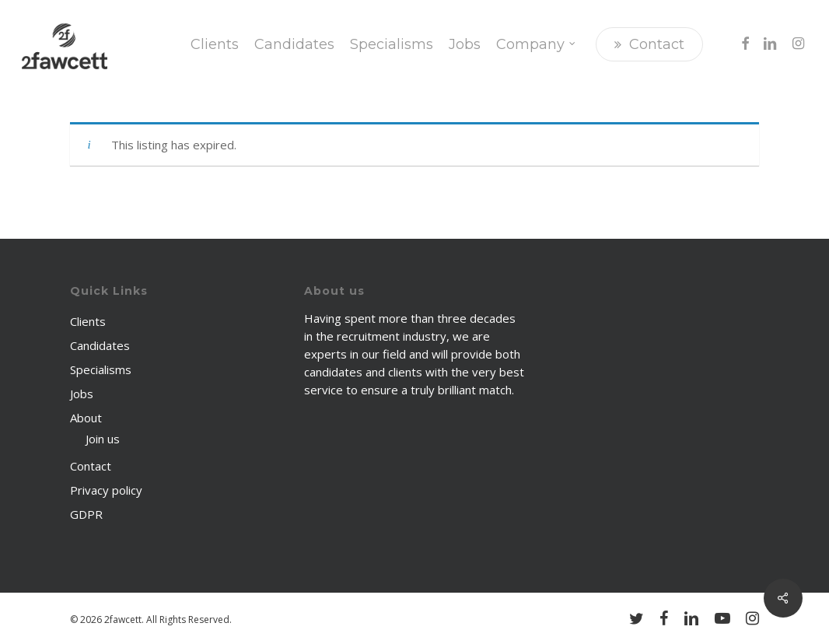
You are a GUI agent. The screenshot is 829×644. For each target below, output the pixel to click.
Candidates (100, 345)
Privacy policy (106, 490)
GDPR (86, 514)
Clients (88, 321)
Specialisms (101, 369)
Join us (103, 439)
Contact (91, 466)
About (86, 418)
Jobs (82, 394)
